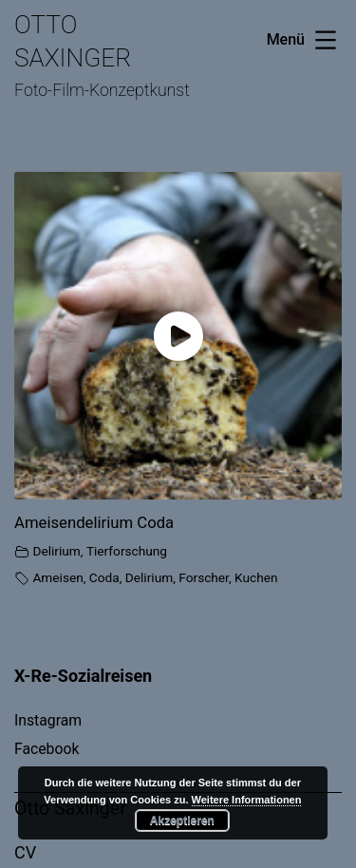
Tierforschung (127, 551)
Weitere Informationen (247, 800)
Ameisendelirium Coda (94, 522)
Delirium (56, 551)
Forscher (204, 577)
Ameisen (57, 577)
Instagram (48, 720)
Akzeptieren (182, 821)
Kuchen (256, 577)
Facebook (47, 749)
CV (25, 852)
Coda (104, 577)
